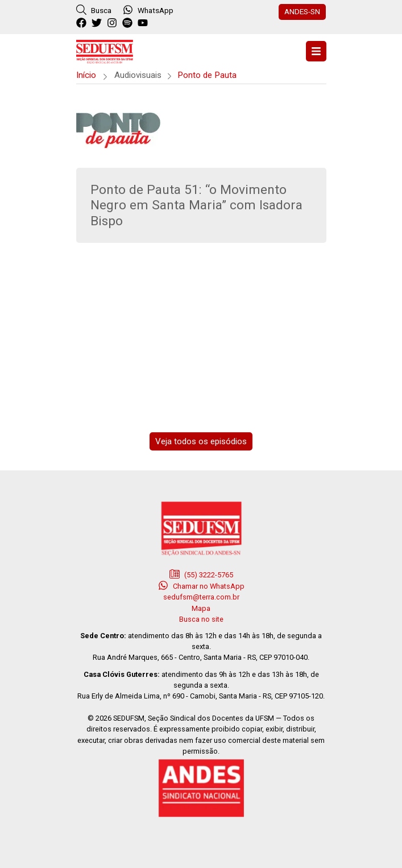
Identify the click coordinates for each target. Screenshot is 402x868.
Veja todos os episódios (201, 441)
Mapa (201, 608)
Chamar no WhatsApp (201, 585)
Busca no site (201, 619)
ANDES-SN (302, 11)
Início (86, 75)
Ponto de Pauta (207, 75)
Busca (94, 10)
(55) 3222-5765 (201, 574)
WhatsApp (148, 10)
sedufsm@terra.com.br (201, 597)
